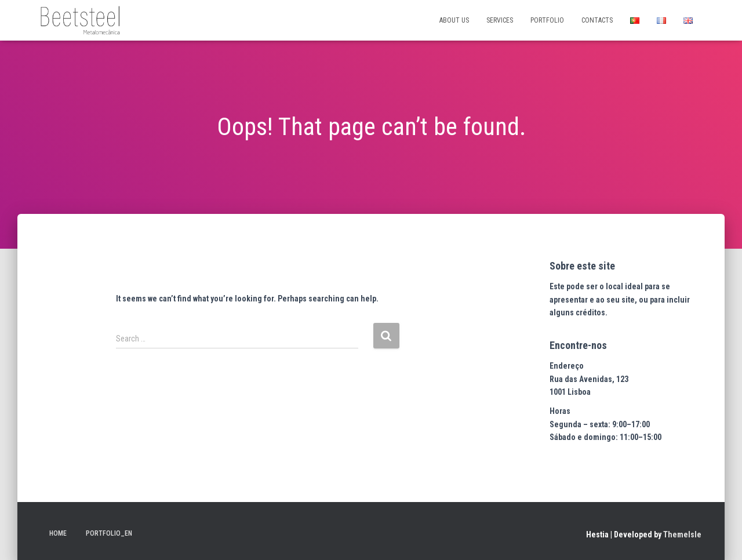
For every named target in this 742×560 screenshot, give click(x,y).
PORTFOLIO (547, 20)
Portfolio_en (109, 533)
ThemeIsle (682, 534)
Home (58, 533)
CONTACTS (597, 20)
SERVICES (500, 20)
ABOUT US (454, 20)
